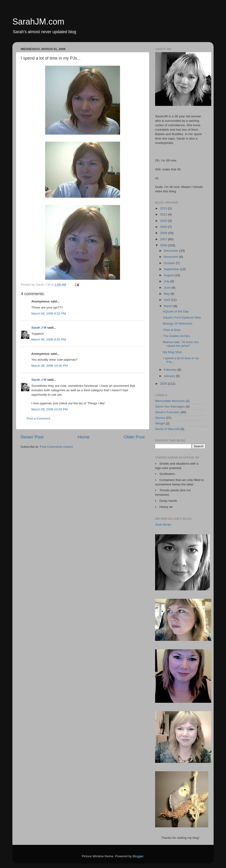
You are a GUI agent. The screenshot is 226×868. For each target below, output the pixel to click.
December (171, 251)
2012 (164, 214)
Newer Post (32, 437)
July (167, 281)
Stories (160, 418)
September (172, 269)
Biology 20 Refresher (178, 324)
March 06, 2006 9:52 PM (49, 314)
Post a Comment (38, 418)
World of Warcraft (167, 429)
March (169, 306)
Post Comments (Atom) (56, 447)
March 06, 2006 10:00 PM (49, 366)
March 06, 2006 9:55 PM (49, 339)
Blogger (138, 856)
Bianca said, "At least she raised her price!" (181, 344)
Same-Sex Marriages (170, 407)
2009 (164, 227)
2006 (164, 245)
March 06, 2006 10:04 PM (49, 409)
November (171, 257)
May (167, 294)
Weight (160, 423)
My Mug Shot (172, 352)
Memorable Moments (170, 401)
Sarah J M (39, 328)
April (167, 300)
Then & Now (172, 330)
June (168, 288)
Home (84, 437)
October (170, 263)
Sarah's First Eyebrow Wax (182, 317)
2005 (164, 384)
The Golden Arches (177, 336)
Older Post (134, 437)
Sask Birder (163, 525)
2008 (164, 233)
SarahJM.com (38, 22)
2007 (164, 239)
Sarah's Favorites (167, 412)
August (169, 275)
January (170, 376)
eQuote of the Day (176, 311)
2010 (164, 221)
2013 (164, 208)
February (171, 370)
